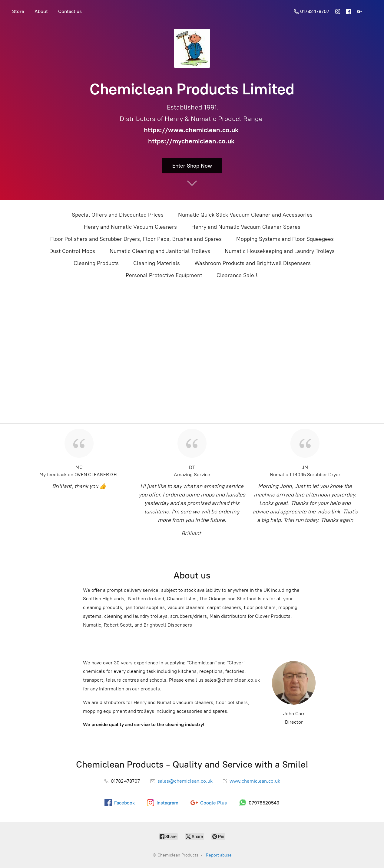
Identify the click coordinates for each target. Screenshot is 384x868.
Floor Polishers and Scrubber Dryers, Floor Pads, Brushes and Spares (136, 239)
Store (18, 11)
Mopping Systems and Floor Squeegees (285, 239)
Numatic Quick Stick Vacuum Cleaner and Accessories (245, 215)
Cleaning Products (96, 263)
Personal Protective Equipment (164, 275)
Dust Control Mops (72, 251)
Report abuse (219, 855)
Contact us (70, 11)
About (41, 11)
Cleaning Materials (157, 263)
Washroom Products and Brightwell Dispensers (253, 263)
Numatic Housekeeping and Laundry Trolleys (280, 251)
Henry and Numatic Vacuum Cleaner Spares (246, 227)
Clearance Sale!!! (238, 275)
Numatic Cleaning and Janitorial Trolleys (160, 251)
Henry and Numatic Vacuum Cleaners (130, 227)
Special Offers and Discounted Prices (118, 215)
